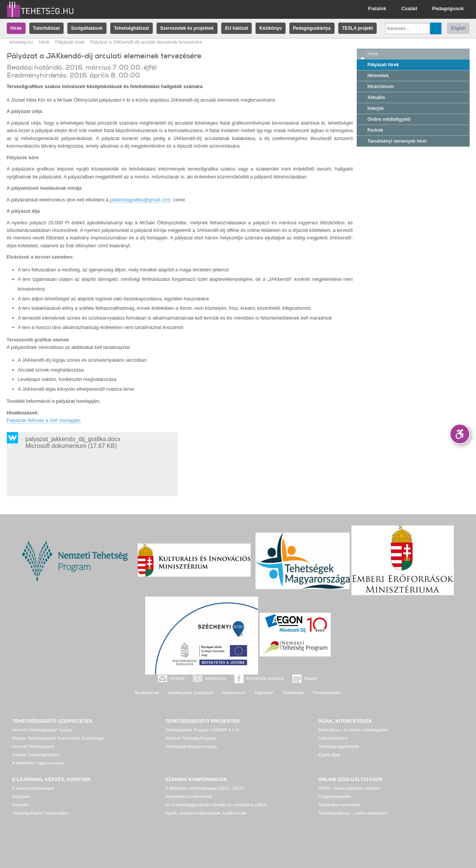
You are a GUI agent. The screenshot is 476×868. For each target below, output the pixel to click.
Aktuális (376, 97)
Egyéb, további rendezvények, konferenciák (206, 813)
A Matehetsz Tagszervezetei (39, 763)
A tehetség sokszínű (265, 678)
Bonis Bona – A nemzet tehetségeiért (353, 730)
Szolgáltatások (87, 28)
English (458, 28)
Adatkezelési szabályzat (191, 693)
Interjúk (376, 108)
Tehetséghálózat (132, 28)
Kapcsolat (264, 693)
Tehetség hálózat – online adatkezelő (353, 813)
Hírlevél (177, 678)
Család (409, 8)
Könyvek (21, 805)
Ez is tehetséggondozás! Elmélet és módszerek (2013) (216, 805)
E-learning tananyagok (33, 788)
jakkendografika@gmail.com (140, 200)
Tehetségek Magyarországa (191, 746)
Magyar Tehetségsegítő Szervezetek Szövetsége (58, 738)
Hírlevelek (378, 76)
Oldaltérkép (293, 693)
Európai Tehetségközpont (36, 755)
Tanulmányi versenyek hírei (397, 141)
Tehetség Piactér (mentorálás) (40, 813)
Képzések (22, 796)
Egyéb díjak (329, 755)
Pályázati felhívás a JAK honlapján (44, 420)
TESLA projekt (357, 28)
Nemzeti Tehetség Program (191, 738)
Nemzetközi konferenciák (189, 796)
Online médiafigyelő (389, 119)
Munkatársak (147, 693)
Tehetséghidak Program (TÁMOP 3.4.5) (202, 730)
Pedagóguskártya (312, 28)
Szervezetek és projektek (187, 28)
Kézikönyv (270, 28)
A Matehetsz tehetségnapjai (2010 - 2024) (204, 788)
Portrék (376, 130)
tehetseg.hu (21, 42)
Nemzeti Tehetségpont (33, 746)
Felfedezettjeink (333, 738)
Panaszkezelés (327, 693)
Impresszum (234, 693)
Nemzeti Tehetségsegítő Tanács (42, 730)
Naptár (311, 678)
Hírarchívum (381, 87)
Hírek (16, 28)
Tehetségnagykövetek (339, 746)
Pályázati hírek (70, 42)
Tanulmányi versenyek (339, 805)
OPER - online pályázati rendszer (349, 788)
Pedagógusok (448, 8)
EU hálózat (236, 28)
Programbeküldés (335, 796)
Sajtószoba (215, 678)
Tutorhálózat (46, 28)
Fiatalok (377, 8)
